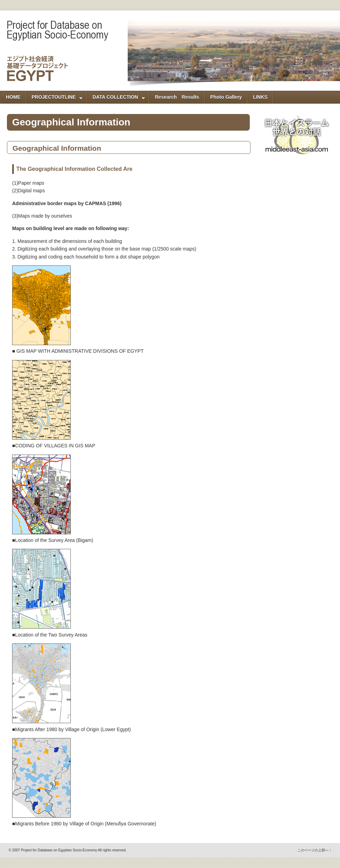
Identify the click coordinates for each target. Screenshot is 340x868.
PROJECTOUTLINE (54, 99)
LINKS (260, 97)
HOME (13, 97)
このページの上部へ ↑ (314, 850)
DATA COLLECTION (116, 99)
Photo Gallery (226, 97)
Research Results (177, 97)
